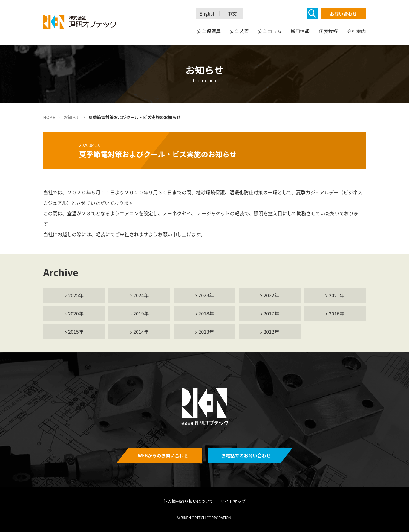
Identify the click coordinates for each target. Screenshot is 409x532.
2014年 (141, 332)
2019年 (141, 313)
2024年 (141, 295)
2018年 (206, 313)
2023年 (206, 295)
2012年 (271, 332)
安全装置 (239, 31)
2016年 (337, 313)
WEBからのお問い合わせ (163, 455)
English (207, 14)
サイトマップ (233, 501)
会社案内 (356, 31)
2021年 (337, 295)
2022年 (271, 295)
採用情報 (300, 31)
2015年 (76, 332)
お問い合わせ (343, 14)
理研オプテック (80, 22)
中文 (232, 14)
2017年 (271, 313)
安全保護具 (209, 31)
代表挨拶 (328, 31)
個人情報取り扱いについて (189, 501)
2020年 (76, 313)
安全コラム (270, 31)
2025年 (76, 295)
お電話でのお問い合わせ (246, 455)
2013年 (206, 332)
